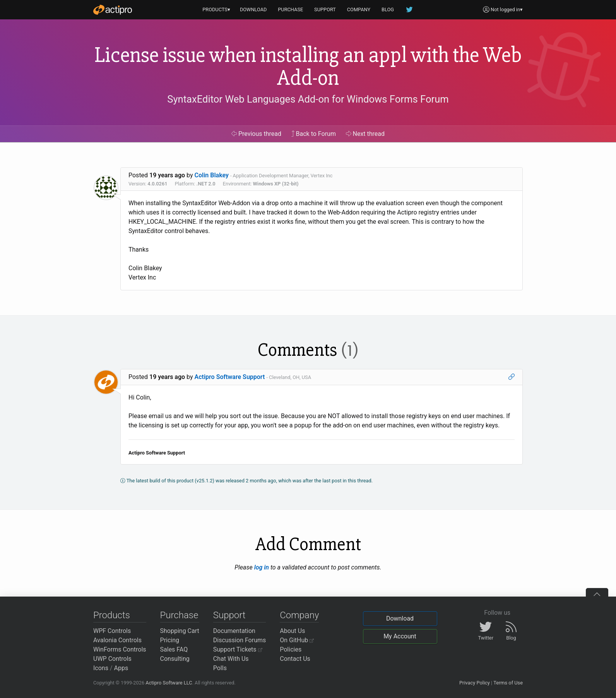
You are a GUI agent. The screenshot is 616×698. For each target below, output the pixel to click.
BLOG (388, 9)
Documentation (234, 631)
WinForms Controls (120, 649)
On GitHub (297, 640)
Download (400, 618)
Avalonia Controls (117, 640)
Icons (101, 668)
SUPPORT (325, 9)
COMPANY (359, 9)
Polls (220, 668)
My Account (400, 636)
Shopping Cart (180, 631)
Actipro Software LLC (169, 683)
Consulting (175, 659)
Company (299, 615)
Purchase (179, 615)
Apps (121, 668)
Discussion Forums (240, 640)
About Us (292, 631)
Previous (256, 134)
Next (365, 134)
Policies (291, 649)
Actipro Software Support (230, 377)
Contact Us (295, 659)
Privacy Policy (475, 683)
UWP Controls (112, 659)
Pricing (170, 640)
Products (112, 615)
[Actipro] (113, 10)
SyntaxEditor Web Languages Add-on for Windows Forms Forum (308, 99)
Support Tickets (238, 649)
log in (262, 567)
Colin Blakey (212, 175)
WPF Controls (112, 631)
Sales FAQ (174, 649)
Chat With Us (231, 659)
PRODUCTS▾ (216, 9)
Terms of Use (508, 683)
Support (229, 615)
